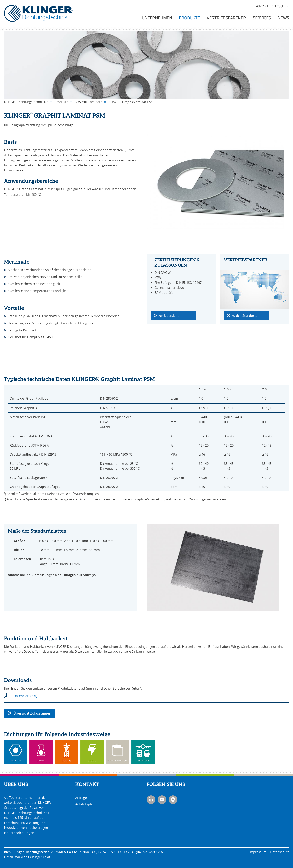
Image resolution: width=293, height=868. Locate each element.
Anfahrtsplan (85, 804)
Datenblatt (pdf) (25, 696)
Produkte (61, 102)
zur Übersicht (168, 316)
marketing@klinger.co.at (32, 857)
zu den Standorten (245, 316)
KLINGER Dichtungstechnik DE (26, 102)
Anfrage (81, 798)
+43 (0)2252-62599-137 (106, 852)
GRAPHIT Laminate (88, 102)
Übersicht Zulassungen (32, 713)
